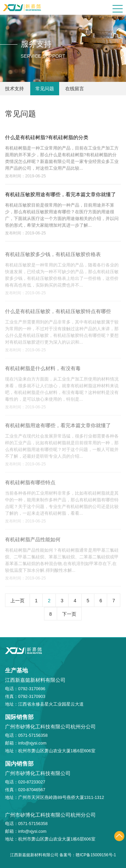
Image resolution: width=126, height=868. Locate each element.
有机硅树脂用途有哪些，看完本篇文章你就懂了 (58, 427)
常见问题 (45, 89)
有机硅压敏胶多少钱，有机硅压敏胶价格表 (53, 256)
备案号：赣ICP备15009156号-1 (88, 855)
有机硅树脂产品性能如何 (33, 541)
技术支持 (14, 89)
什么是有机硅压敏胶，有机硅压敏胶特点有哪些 (58, 313)
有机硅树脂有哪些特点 (30, 484)
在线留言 (75, 89)
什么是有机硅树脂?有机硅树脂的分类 (47, 138)
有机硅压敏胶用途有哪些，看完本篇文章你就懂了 (60, 195)
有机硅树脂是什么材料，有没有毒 (43, 370)
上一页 (17, 601)
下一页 (69, 614)
